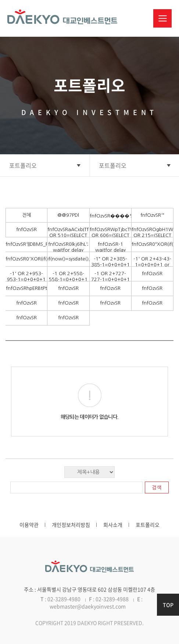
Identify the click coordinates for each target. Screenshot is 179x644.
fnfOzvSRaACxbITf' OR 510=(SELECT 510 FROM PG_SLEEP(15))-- (68, 238)
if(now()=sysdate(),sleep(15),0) (68, 259)
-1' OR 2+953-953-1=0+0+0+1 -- (26, 279)
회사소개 (113, 525)
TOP (168, 605)
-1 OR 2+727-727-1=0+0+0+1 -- (110, 279)
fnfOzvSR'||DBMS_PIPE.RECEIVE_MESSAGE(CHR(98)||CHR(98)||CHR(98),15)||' (26, 244)
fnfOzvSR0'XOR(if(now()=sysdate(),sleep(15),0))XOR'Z (26, 259)
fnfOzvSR (26, 229)
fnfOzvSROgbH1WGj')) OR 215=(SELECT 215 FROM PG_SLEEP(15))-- (152, 238)
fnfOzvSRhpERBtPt (26, 288)
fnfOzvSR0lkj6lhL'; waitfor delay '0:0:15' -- (68, 250)
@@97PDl (68, 215)
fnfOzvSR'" (152, 215)
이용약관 (29, 525)
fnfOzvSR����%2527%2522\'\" (110, 216)
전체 (26, 215)
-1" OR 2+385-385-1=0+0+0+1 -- (110, 265)
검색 (157, 488)
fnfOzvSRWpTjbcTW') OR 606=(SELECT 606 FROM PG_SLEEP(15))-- (110, 238)
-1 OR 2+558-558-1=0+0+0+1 (68, 276)
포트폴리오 (148, 525)
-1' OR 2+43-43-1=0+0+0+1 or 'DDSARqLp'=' (152, 265)
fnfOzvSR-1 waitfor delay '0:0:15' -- (110, 250)
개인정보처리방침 (71, 525)
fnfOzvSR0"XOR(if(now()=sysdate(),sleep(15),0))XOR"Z (152, 244)
